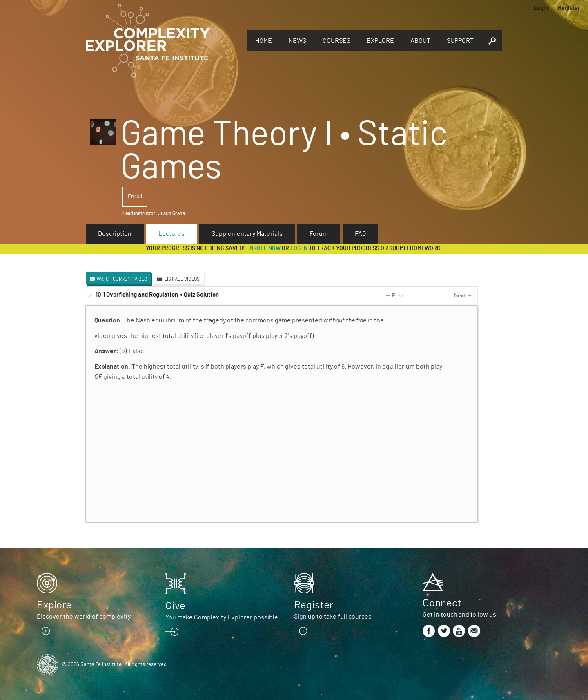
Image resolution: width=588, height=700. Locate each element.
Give (175, 606)
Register (569, 8)
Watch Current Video (122, 279)
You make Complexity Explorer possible (222, 617)
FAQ (360, 234)
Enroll (135, 197)
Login (541, 8)
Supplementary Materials (247, 234)
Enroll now (263, 248)
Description (115, 234)
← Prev (394, 296)
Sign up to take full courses (333, 617)
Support (460, 41)
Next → (463, 296)
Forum (319, 234)
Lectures (171, 234)
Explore (380, 41)
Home (264, 41)
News (297, 41)
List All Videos (182, 279)
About (420, 41)
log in (299, 248)
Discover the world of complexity (84, 617)
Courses (336, 41)
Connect (442, 603)
